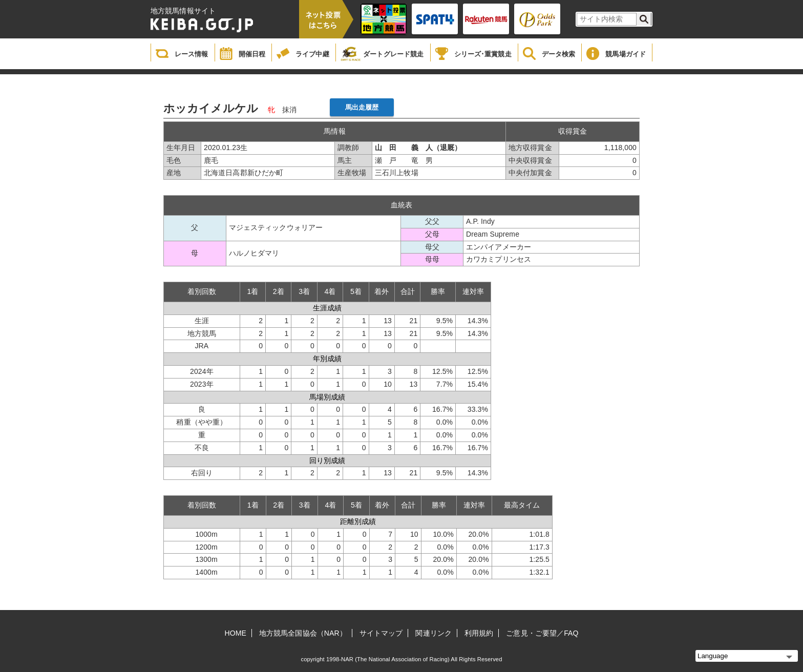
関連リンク (434, 633)
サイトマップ (381, 633)
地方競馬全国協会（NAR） (303, 633)
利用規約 (479, 633)
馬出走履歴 (362, 107)
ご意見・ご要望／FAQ (542, 633)
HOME (236, 633)
